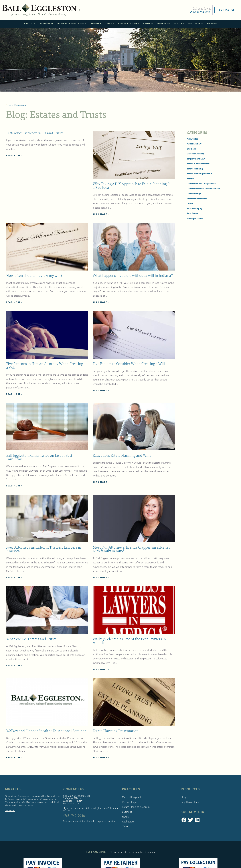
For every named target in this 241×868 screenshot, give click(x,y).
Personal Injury (101, 24)
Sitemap (214, 866)
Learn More (28, 779)
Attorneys (47, 24)
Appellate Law (185, 144)
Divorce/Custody (187, 154)
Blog (174, 762)
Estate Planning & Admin (135, 24)
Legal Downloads (181, 767)
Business (162, 24)
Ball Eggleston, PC (60, 10)
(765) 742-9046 (182, 12)
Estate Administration (189, 164)
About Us (30, 24)
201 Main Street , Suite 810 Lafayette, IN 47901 (86, 762)
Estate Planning (186, 169)
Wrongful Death (186, 219)
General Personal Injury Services (194, 189)
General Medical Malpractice (192, 184)
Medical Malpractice (71, 24)
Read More (33, 155)
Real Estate (196, 24)
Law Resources (34, 105)
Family (178, 24)
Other (211, 24)
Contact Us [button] (209, 10)
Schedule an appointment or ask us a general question (94, 787)
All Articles (183, 139)
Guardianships (185, 194)
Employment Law (187, 159)
